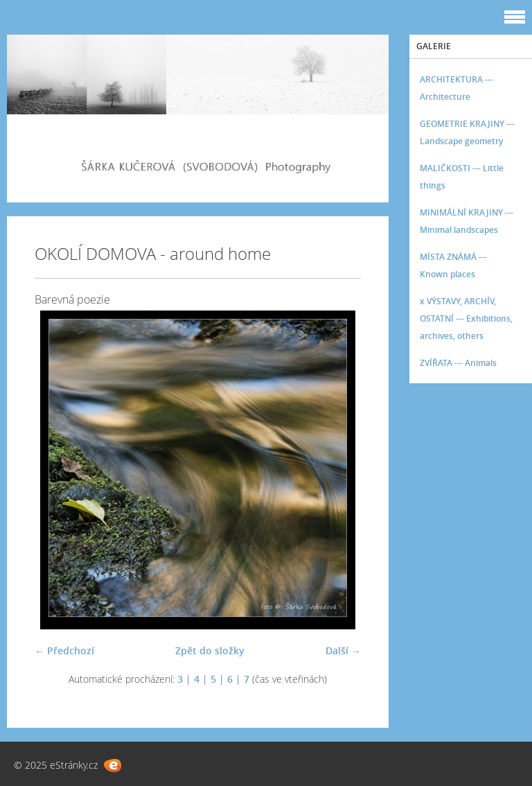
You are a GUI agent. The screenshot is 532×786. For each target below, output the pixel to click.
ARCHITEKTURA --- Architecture (456, 88)
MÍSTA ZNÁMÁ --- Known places (453, 265)
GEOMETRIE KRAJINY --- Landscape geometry (467, 132)
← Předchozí (64, 650)
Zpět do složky (210, 650)
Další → (343, 650)
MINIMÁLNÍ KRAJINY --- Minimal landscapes (467, 221)
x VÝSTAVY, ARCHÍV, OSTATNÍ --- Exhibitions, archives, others (466, 318)
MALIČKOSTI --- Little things (462, 177)
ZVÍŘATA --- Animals (458, 363)
